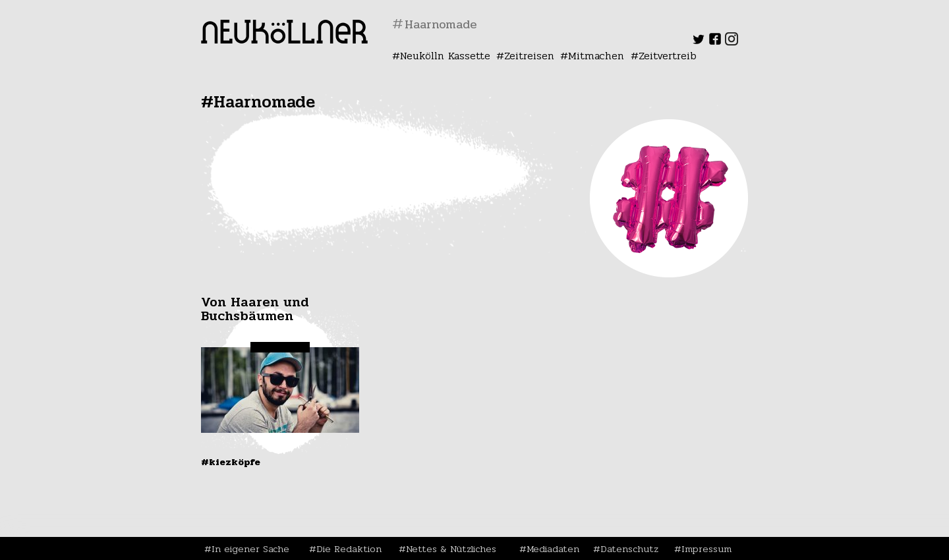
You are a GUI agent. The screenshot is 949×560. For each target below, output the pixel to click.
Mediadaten (553, 549)
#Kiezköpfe (231, 462)
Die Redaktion (349, 549)
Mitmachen (596, 56)
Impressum (706, 549)
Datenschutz (629, 549)
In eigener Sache (250, 549)
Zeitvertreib (668, 56)
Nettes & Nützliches (451, 549)
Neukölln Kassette (445, 56)
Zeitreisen (529, 56)
